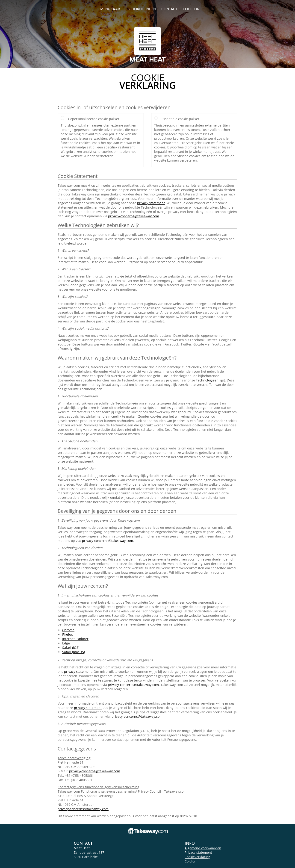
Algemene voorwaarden (203, 848)
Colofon (190, 861)
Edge (66, 643)
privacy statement (151, 203)
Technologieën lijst (210, 380)
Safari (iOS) (71, 648)
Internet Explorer (75, 639)
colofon (191, 9)
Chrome (68, 630)
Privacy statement (198, 852)
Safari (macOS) (74, 652)
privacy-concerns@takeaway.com (134, 216)
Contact (169, 9)
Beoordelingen (142, 9)
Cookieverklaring (197, 857)
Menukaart (111, 9)
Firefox (67, 634)
